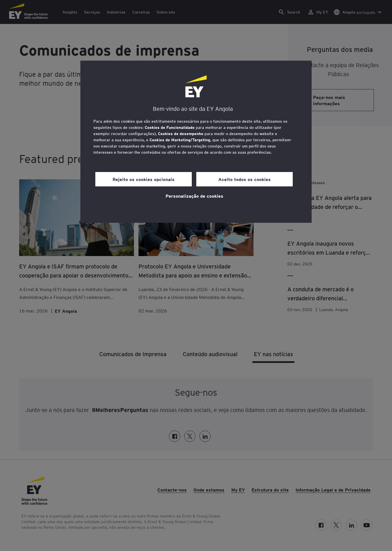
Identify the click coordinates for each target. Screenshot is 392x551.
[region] (196, 142)
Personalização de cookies (194, 196)
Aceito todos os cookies (245, 179)
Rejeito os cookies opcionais (144, 179)
